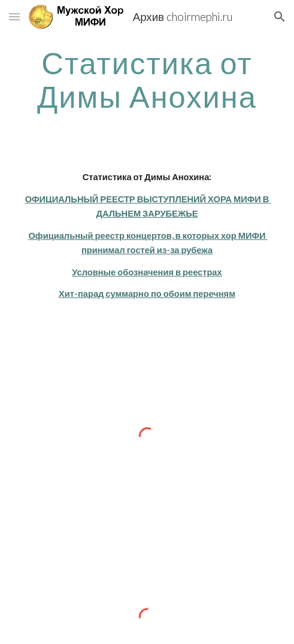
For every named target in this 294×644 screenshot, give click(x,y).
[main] (147, 79)
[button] (14, 16)
